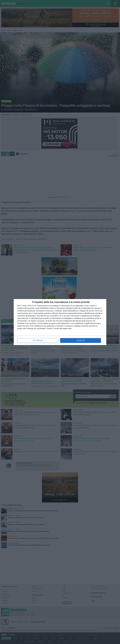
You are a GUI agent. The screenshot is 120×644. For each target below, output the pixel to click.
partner (34, 306)
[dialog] (60, 322)
